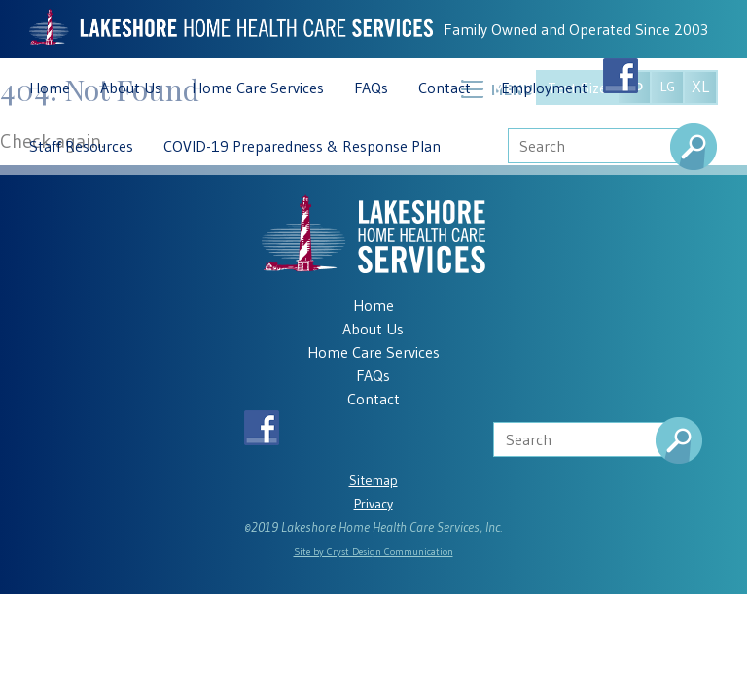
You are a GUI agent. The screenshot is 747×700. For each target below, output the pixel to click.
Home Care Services (258, 87)
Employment (544, 87)
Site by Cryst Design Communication (373, 552)
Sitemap (373, 480)
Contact (445, 87)
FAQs (371, 87)
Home (50, 87)
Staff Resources (81, 146)
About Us (131, 87)
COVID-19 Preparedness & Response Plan (302, 146)
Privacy (373, 504)
